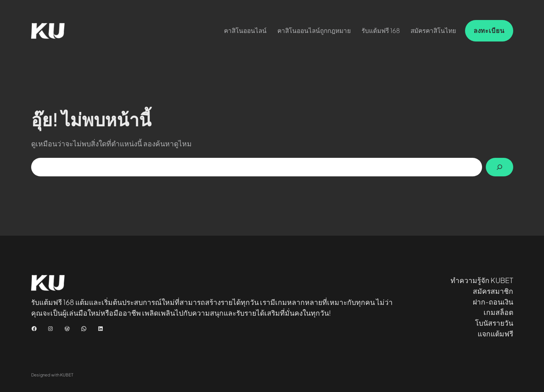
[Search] (499, 167)
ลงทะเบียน (489, 30)
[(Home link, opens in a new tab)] (48, 31)
